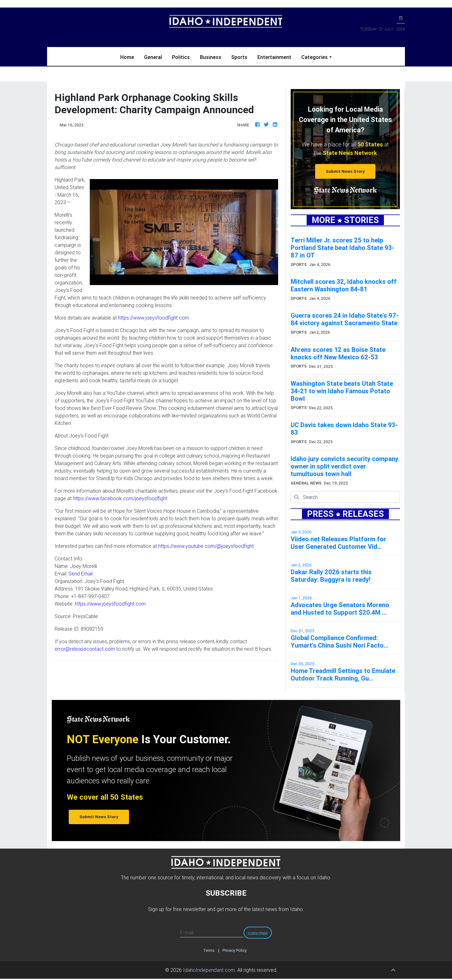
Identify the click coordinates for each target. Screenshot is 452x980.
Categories (315, 57)
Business (211, 57)
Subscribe (258, 933)
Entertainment (274, 57)
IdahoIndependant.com (209, 970)
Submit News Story (345, 171)
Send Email (81, 574)
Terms (209, 950)
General (153, 57)
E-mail (187, 932)
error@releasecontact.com (85, 649)
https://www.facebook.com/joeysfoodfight (120, 498)
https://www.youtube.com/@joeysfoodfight (206, 546)
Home (130, 57)
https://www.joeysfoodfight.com (153, 318)
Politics (181, 57)
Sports (239, 57)
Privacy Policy (235, 950)
